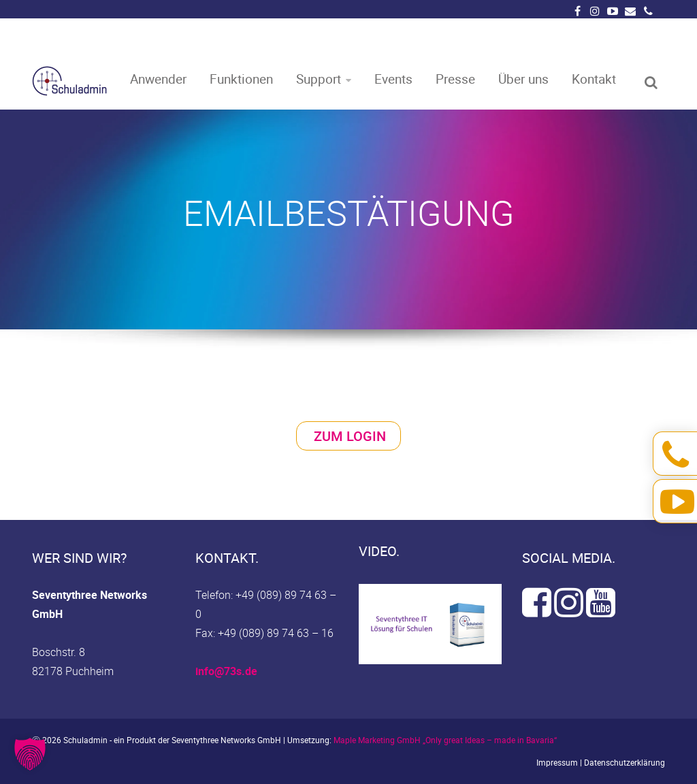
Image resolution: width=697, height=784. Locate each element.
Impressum (557, 762)
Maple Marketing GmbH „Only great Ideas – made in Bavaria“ (445, 740)
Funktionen (241, 78)
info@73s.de (226, 671)
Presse (455, 78)
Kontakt (594, 78)
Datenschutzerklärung (625, 762)
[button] (30, 754)
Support (319, 78)
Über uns (523, 78)
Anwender (158, 78)
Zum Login (350, 436)
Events (393, 78)
